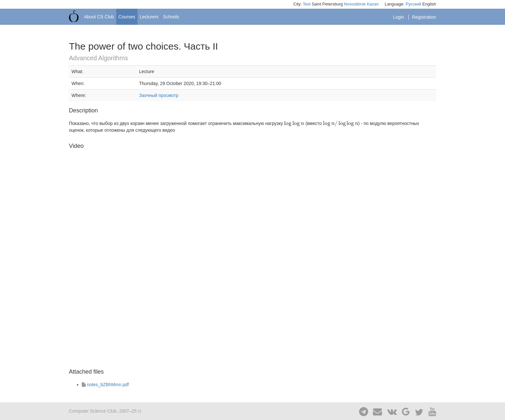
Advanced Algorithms (98, 58)
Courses (127, 17)
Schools (171, 17)
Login (399, 17)
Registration (424, 17)
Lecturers (149, 17)
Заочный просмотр (159, 95)
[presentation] (294, 123)
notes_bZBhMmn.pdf (108, 385)
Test (307, 4)
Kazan (373, 4)
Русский (413, 4)
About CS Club (99, 17)
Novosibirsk (355, 4)
